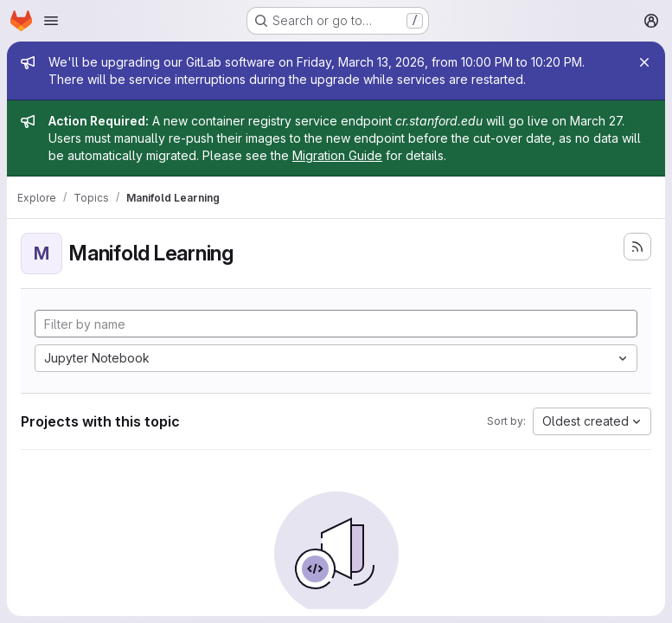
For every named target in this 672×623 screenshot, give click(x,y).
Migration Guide (337, 155)
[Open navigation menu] (51, 21)
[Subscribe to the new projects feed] (637, 247)
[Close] (644, 62)
